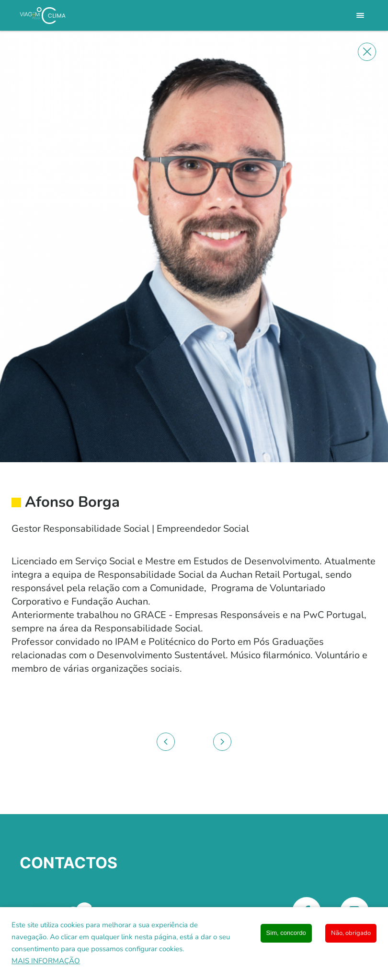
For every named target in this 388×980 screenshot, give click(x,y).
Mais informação (46, 961)
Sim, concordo (286, 933)
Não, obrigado (351, 933)
